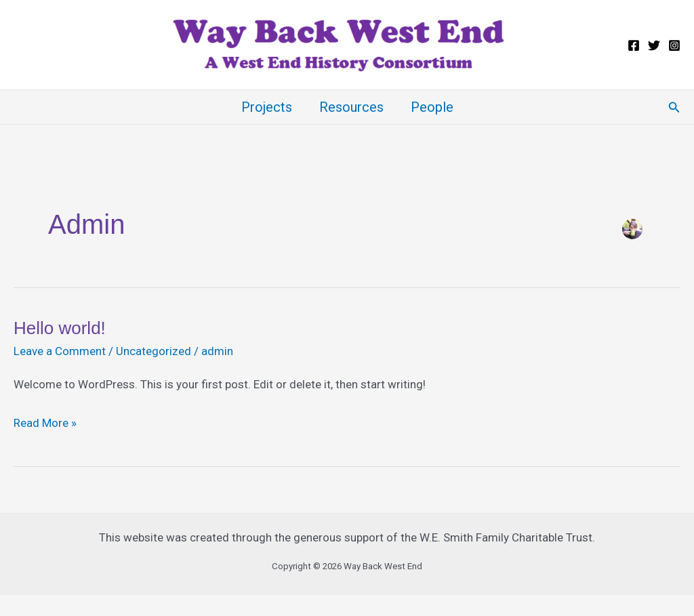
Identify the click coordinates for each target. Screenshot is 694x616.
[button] (674, 107)
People (432, 107)
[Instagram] (674, 45)
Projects (267, 107)
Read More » (45, 424)
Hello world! (60, 328)
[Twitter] (654, 45)
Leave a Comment (60, 351)
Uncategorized (154, 351)
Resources (351, 107)
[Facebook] (634, 45)
